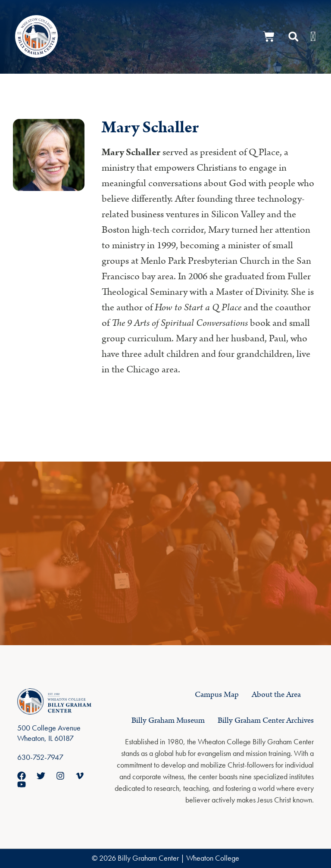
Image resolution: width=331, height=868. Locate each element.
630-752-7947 (40, 757)
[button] (294, 37)
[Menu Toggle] (313, 36)
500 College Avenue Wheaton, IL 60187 (49, 733)
